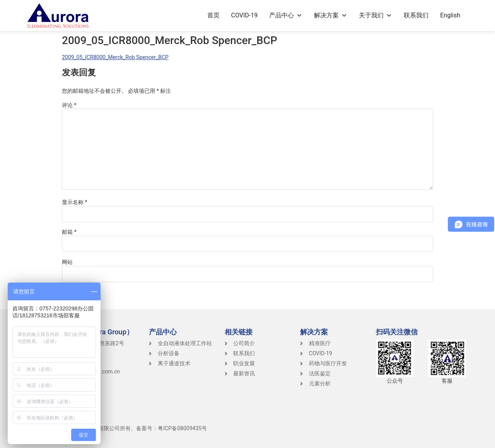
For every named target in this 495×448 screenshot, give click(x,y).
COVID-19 (245, 15)
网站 (67, 262)
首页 (213, 15)
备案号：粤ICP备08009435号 (172, 428)
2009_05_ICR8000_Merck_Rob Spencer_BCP (115, 57)
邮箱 (69, 232)
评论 (69, 105)
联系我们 (416, 15)
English (450, 15)
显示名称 (75, 202)
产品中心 (286, 15)
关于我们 (376, 15)
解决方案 (331, 15)
